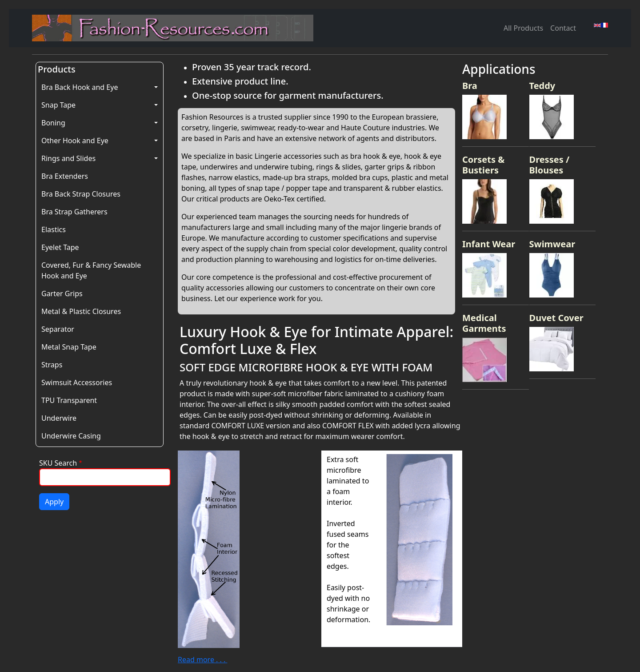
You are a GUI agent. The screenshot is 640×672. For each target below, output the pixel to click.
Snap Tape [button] (58, 105)
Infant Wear (489, 244)
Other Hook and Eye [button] (75, 141)
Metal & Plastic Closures (81, 311)
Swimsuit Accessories (77, 382)
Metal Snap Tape (69, 347)
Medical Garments (484, 323)
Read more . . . (202, 660)
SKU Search (58, 463)
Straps (52, 365)
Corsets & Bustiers (483, 165)
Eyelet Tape (60, 247)
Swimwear (552, 244)
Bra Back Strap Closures (81, 194)
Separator (58, 329)
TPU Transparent (69, 400)
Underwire (59, 418)
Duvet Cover (556, 318)
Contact (563, 28)
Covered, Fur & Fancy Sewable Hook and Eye (91, 270)
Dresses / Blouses (550, 165)
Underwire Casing (71, 436)
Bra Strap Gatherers (74, 212)
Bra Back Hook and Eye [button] (80, 87)
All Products (523, 28)
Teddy (542, 86)
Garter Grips (62, 294)
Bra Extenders (65, 176)
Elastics (54, 229)
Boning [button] (53, 123)
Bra (470, 86)
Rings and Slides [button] (68, 158)
